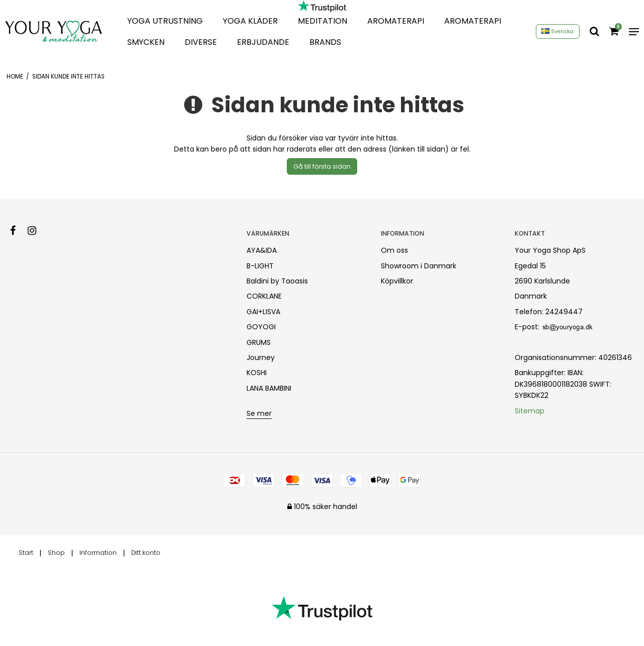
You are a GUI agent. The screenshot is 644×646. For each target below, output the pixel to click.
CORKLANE (264, 296)
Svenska (557, 31)
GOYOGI (261, 327)
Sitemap (530, 411)
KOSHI (257, 373)
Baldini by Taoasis (277, 281)
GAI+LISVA (263, 312)
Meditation (323, 21)
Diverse (201, 42)
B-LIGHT (260, 266)
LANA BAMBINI (269, 388)
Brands (325, 42)
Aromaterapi (396, 21)
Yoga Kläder (250, 21)
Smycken (146, 42)
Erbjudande (263, 42)
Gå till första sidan (322, 166)
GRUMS (259, 342)
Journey (261, 357)
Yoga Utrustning (165, 21)
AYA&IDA (262, 250)
